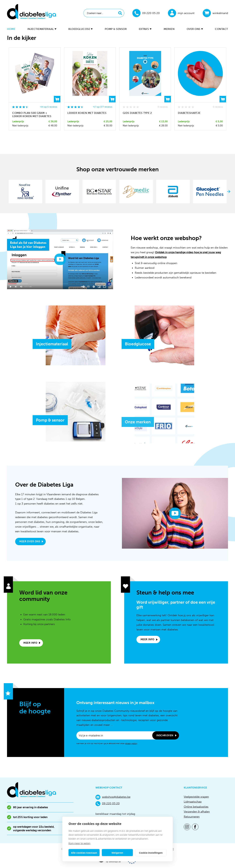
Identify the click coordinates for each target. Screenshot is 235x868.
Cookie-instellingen (151, 853)
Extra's (145, 29)
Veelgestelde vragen (196, 797)
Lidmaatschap (193, 802)
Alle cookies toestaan (84, 853)
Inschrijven (165, 735)
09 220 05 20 (108, 804)
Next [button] (229, 192)
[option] (25, 192)
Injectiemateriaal (42, 29)
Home (11, 29)
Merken (169, 29)
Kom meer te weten (79, 843)
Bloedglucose (80, 29)
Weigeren (117, 853)
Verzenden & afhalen (197, 812)
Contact (221, 29)
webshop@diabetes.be (113, 797)
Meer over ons (30, 541)
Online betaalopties (196, 807)
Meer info (30, 643)
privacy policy (131, 743)
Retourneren (192, 817)
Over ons (195, 29)
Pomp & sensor (116, 29)
